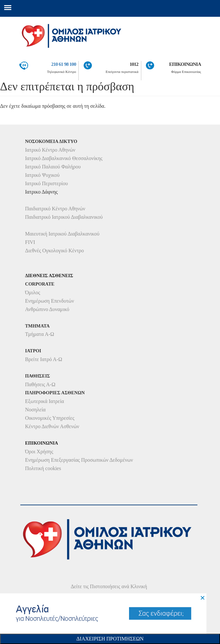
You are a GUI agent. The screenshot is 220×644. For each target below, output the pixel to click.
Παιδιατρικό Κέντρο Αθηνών (55, 209)
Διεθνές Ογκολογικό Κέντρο (55, 251)
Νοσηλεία (35, 410)
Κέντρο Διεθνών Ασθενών (52, 426)
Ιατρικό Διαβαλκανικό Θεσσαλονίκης (64, 158)
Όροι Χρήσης (39, 452)
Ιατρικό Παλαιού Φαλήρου (53, 167)
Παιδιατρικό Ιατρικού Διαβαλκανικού (64, 217)
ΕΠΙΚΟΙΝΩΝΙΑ (185, 64)
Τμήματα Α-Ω (40, 334)
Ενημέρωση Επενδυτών (50, 301)
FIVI (30, 242)
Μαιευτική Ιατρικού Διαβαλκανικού (62, 234)
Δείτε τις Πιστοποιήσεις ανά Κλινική (109, 586)
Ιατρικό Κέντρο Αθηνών (50, 150)
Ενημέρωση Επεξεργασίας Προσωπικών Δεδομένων (79, 460)
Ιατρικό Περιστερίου (47, 183)
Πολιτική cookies (43, 468)
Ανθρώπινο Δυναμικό (47, 309)
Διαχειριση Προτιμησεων (110, 639)
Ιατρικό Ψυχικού (42, 175)
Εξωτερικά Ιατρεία (45, 401)
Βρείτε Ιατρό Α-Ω (44, 359)
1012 (134, 64)
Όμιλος (33, 292)
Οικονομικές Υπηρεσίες (50, 418)
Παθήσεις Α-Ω (40, 384)
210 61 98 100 (64, 64)
